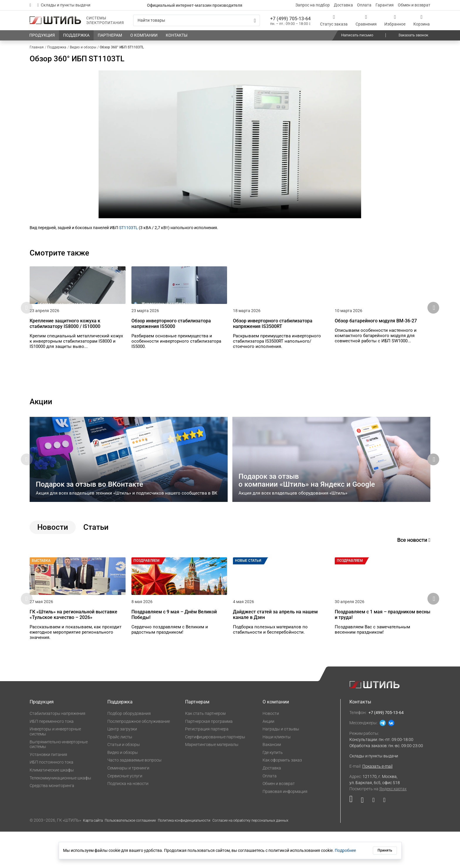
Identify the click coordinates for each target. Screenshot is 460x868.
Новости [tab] (53, 545)
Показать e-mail (377, 803)
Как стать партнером (205, 750)
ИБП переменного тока (52, 757)
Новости (271, 750)
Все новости (414, 558)
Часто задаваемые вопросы (135, 796)
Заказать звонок (413, 35)
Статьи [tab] (96, 545)
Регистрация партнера (207, 765)
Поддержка (120, 738)
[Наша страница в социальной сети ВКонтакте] (362, 838)
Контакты (360, 738)
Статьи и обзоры (124, 781)
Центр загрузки (122, 765)
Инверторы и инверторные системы (55, 768)
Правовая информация (285, 828)
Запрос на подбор (313, 5)
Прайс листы (120, 773)
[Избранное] (395, 20)
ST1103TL (128, 228)
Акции (268, 757)
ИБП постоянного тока (51, 798)
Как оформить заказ (282, 796)
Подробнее (345, 850)
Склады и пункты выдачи (64, 5)
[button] (433, 317)
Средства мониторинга (52, 822)
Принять (385, 850)
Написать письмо (357, 35)
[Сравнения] (366, 20)
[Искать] (255, 21)
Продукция (42, 738)
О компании (276, 738)
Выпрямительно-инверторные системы (59, 780)
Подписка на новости (128, 820)
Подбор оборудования (129, 750)
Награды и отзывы (281, 765)
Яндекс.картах (393, 825)
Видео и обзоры (123, 789)
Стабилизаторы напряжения (58, 750)
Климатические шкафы (52, 806)
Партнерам (197, 738)
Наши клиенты (277, 773)
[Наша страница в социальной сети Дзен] (373, 838)
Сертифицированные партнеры (215, 773)
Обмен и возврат (414, 5)
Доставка (343, 5)
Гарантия (385, 5)
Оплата (364, 5)
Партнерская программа (209, 757)
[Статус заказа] (334, 20)
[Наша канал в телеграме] (382, 838)
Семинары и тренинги (128, 804)
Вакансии (272, 781)
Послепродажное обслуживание (139, 757)
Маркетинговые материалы (212, 781)
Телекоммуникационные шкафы (60, 814)
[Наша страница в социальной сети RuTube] (353, 838)
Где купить (273, 789)
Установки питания (48, 791)
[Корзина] (422, 20)
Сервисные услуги (125, 812)
